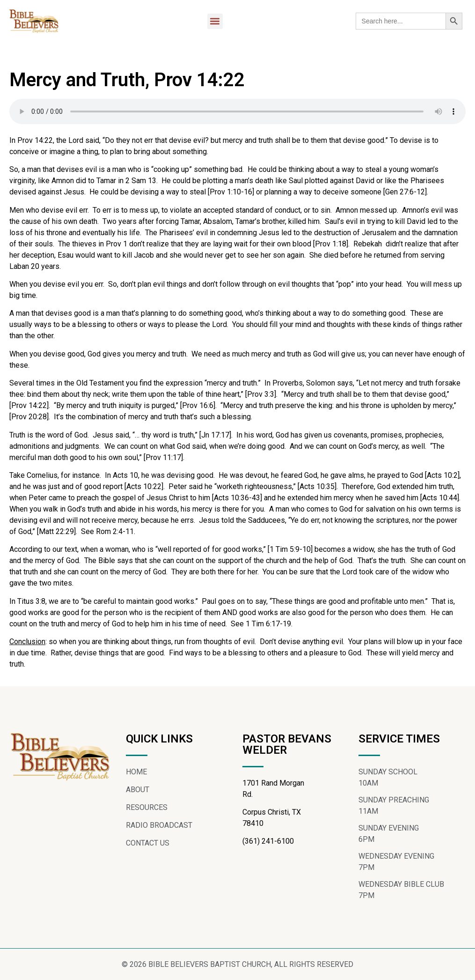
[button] (215, 21)
